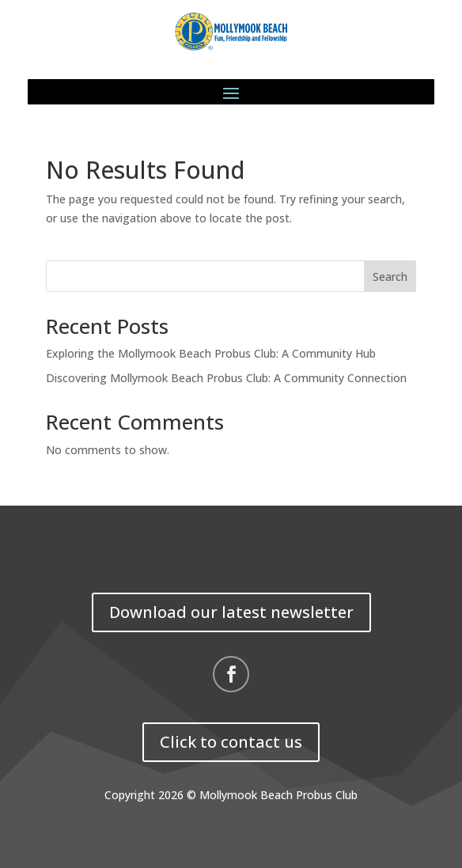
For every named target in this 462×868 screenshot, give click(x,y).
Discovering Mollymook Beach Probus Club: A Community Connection (226, 378)
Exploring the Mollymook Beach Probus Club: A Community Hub (211, 353)
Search (390, 277)
